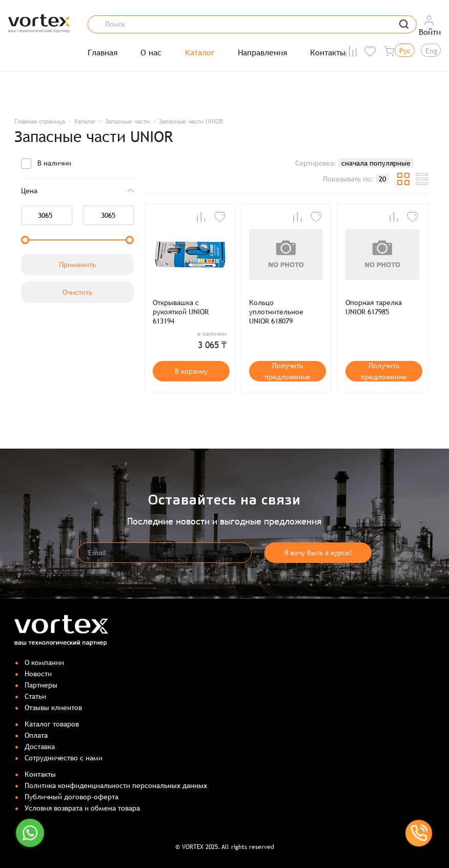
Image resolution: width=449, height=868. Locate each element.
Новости (38, 674)
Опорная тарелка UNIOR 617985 (374, 307)
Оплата (36, 735)
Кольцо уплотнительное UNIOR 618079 (276, 312)
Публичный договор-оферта (72, 797)
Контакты (328, 53)
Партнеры (41, 685)
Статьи (35, 696)
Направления (262, 53)
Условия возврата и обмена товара (82, 808)
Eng (431, 51)
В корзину (191, 371)
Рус (405, 51)
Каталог (200, 53)
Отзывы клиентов (53, 708)
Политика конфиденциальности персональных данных (116, 785)
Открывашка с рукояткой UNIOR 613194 (181, 312)
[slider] (25, 240)
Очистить (77, 292)
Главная (103, 53)
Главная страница (40, 122)
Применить (77, 265)
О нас (151, 53)
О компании (44, 662)
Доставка (40, 746)
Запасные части (127, 122)
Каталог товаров (52, 724)
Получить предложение (288, 371)
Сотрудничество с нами (64, 758)
